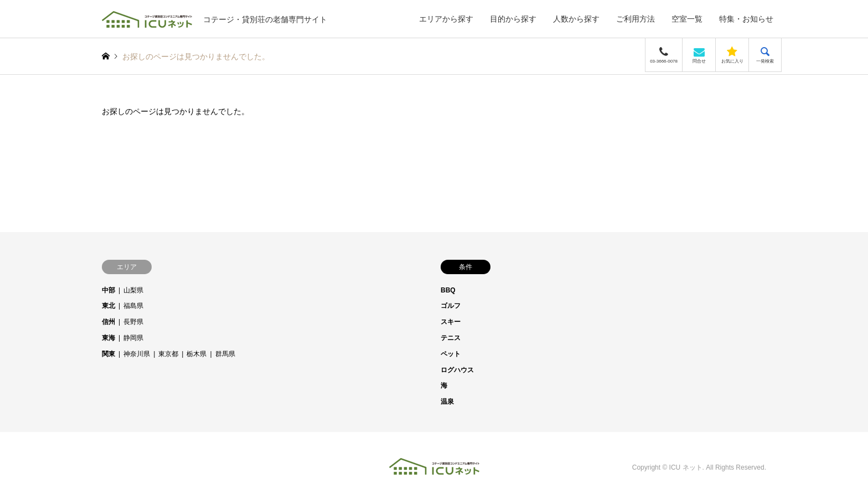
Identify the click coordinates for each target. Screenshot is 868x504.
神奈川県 (137, 354)
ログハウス (457, 370)
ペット (451, 354)
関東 (108, 354)
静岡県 (133, 338)
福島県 (133, 306)
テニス (451, 338)
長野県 (133, 322)
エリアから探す (446, 19)
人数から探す (576, 19)
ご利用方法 (635, 19)
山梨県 (133, 290)
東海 (108, 338)
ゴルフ (451, 306)
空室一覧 (687, 19)
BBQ (448, 290)
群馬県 (225, 354)
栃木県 (197, 354)
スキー (451, 322)
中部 (108, 290)
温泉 (447, 402)
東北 (108, 306)
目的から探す (513, 19)
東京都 (168, 354)
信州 (108, 322)
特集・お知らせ (746, 19)
